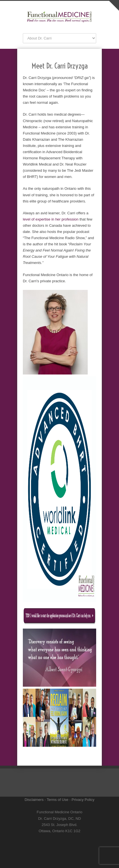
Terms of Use (58, 800)
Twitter (54, 840)
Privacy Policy (83, 800)
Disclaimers (34, 800)
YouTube (65, 851)
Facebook (65, 840)
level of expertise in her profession (51, 219)
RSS (60, 862)
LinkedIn (54, 851)
